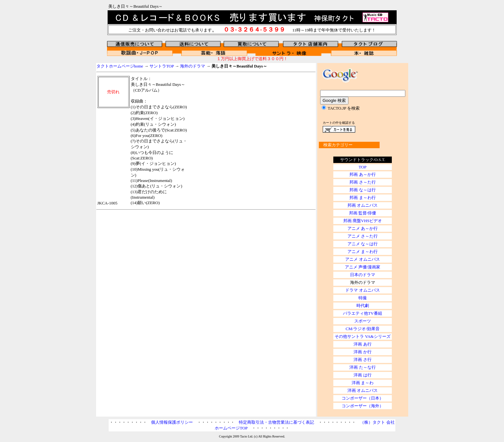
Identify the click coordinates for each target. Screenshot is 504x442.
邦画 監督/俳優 (363, 213)
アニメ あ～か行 (363, 228)
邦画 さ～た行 (362, 182)
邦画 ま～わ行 (362, 198)
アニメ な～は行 (363, 244)
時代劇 (363, 306)
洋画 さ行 (362, 360)
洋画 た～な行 (362, 367)
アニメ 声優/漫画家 (363, 267)
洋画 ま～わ (363, 383)
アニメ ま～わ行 (363, 252)
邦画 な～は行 (362, 190)
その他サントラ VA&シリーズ (362, 336)
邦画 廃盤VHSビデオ (363, 221)
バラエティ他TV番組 (362, 313)
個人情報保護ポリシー (172, 422)
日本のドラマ (363, 275)
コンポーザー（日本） (363, 398)
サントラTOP (162, 66)
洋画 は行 (362, 375)
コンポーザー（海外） (363, 406)
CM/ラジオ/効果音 (362, 329)
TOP (363, 167)
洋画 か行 (362, 352)
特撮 (363, 298)
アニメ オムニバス (362, 259)
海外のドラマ (193, 66)
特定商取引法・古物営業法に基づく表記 (276, 422)
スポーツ (363, 321)
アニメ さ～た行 (363, 236)
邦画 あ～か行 (362, 174)
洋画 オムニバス (363, 390)
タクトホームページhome (120, 66)
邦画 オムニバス (363, 205)
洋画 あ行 (362, 344)
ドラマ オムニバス (362, 290)
